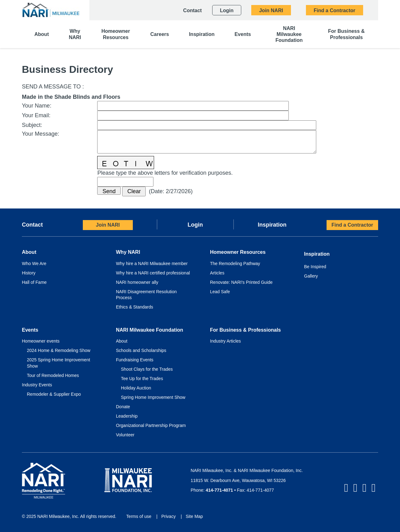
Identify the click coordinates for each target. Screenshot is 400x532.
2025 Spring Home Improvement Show (58, 363)
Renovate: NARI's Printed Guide (241, 282)
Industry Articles (225, 341)
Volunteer (125, 435)
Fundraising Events (135, 360)
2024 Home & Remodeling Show (59, 350)
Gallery (311, 276)
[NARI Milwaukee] (51, 10)
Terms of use (139, 516)
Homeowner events (41, 341)
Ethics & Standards (135, 307)
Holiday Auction (136, 388)
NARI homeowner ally (137, 282)
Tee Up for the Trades (142, 379)
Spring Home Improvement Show (153, 397)
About (122, 341)
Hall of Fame (34, 282)
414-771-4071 (219, 490)
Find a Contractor (352, 225)
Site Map (194, 516)
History (29, 273)
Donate (123, 407)
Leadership (127, 416)
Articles (217, 273)
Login (195, 225)
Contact (32, 225)
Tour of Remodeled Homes (53, 375)
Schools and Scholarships (141, 350)
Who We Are (34, 263)
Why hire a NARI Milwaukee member (152, 263)
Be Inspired (315, 267)
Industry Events (37, 385)
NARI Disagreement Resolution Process (146, 295)
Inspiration (272, 225)
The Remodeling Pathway (235, 263)
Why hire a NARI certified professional (153, 273)
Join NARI (108, 225)
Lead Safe (220, 292)
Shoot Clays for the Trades (147, 369)
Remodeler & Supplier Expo (54, 394)
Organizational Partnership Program (151, 425)
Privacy (168, 516)
